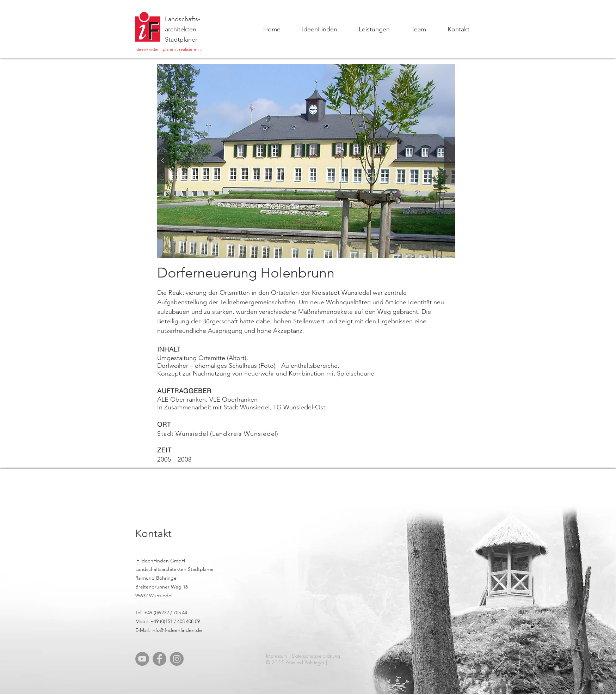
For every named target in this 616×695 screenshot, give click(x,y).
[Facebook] (159, 659)
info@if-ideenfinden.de (177, 630)
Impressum (276, 656)
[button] (306, 161)
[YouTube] (142, 659)
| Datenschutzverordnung (315, 656)
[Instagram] (177, 659)
